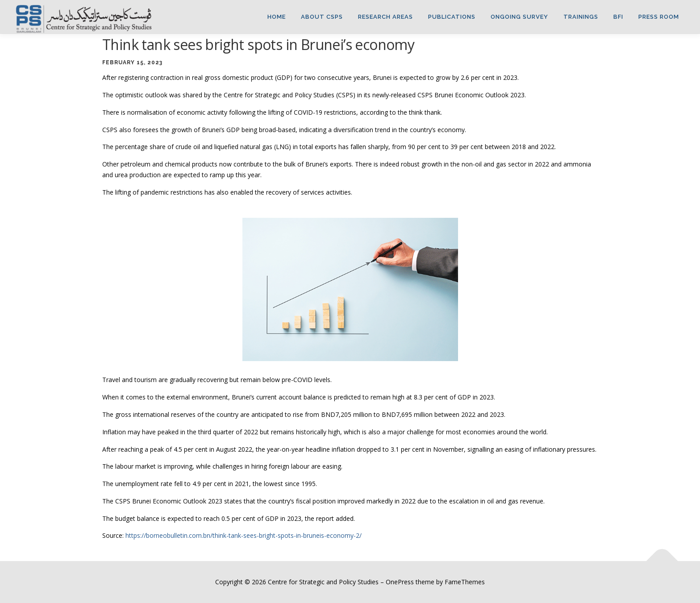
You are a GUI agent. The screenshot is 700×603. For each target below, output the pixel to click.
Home (277, 17)
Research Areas (385, 17)
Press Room (659, 17)
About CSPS (322, 17)
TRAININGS (581, 17)
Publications (452, 17)
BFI (618, 17)
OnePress (400, 582)
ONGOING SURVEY (519, 17)
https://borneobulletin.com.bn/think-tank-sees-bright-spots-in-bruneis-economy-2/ (244, 535)
